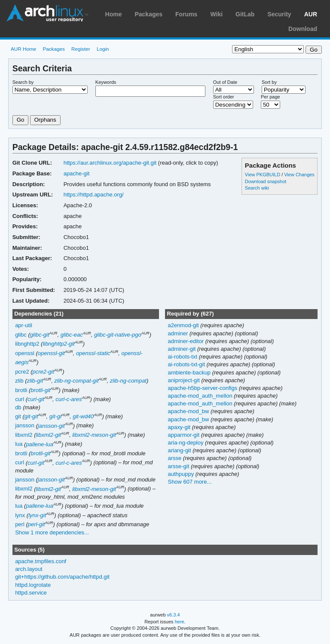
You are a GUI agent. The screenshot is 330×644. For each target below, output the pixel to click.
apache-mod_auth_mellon (201, 396)
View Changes (299, 175)
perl (20, 524)
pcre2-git (44, 372)
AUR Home (23, 49)
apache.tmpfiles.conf (41, 561)
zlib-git (35, 381)
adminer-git (182, 349)
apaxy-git (180, 427)
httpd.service (31, 593)
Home (114, 14)
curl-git (36, 399)
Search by (23, 82)
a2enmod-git (184, 325)
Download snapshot (266, 181)
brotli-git (40, 390)
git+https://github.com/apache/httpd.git (62, 577)
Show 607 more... (189, 482)
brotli (21, 390)
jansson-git (51, 426)
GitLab (245, 14)
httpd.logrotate (33, 585)
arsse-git (179, 466)
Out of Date (225, 82)
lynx (20, 515)
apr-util (24, 325)
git (18, 416)
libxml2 (24, 435)
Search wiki (257, 188)
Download (303, 29)
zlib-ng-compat (128, 381)
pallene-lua (40, 444)
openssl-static (93, 353)
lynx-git (37, 515)
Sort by (269, 82)
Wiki (216, 14)
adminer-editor (186, 341)
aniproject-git (184, 380)
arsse (175, 458)
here (180, 622)
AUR (311, 14)
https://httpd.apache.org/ (94, 195)
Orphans (45, 120)
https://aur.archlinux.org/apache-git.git (110, 163)
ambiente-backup (190, 373)
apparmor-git (184, 435)
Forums (186, 14)
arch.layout (29, 569)
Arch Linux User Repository (47, 13)
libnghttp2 (27, 344)
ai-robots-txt (183, 357)
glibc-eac (72, 335)
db (18, 407)
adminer (179, 333)
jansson (25, 426)
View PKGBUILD (263, 175)
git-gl (55, 416)
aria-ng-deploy (186, 443)
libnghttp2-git (58, 344)
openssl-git (51, 353)
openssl (25, 353)
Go (21, 120)
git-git (31, 416)
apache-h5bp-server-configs (203, 388)
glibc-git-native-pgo (118, 335)
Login (103, 49)
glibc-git (40, 335)
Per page (270, 97)
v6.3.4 (174, 615)
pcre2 (22, 372)
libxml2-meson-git (94, 435)
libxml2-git (48, 435)
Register (81, 49)
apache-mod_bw (189, 411)
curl (20, 399)
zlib (19, 381)
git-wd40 (83, 416)
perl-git (37, 524)
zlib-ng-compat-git (76, 381)
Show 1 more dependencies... (52, 532)
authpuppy (181, 474)
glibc (21, 335)
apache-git (77, 173)
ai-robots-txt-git (187, 364)
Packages (148, 14)
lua (19, 444)
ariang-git (180, 450)
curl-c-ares (69, 399)
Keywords (106, 82)
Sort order (224, 97)
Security (279, 14)
